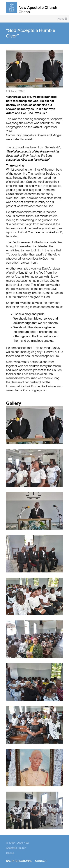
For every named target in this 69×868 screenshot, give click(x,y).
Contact (41, 861)
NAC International (19, 861)
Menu (62, 19)
